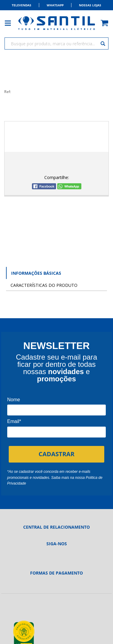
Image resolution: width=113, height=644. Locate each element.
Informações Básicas (36, 273)
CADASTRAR (56, 454)
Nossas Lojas (90, 5)
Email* (14, 421)
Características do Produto (44, 285)
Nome (14, 400)
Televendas (22, 5)
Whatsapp (55, 5)
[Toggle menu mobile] (11, 23)
